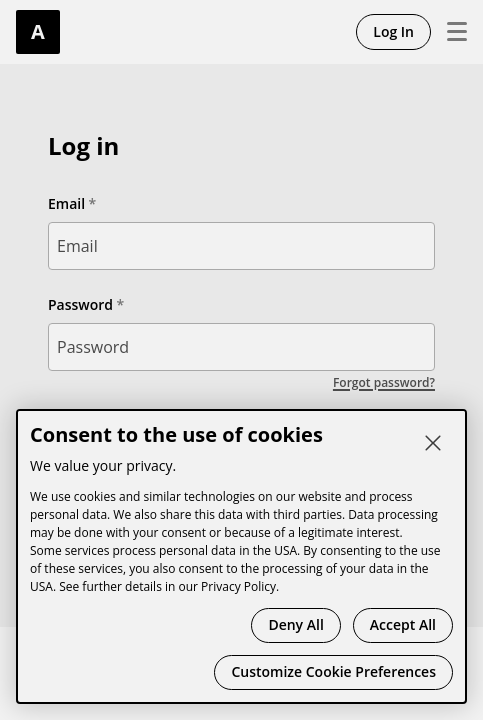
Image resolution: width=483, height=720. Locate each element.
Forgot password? (384, 383)
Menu (449, 32)
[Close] (433, 443)
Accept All (403, 624)
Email (66, 203)
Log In (393, 31)
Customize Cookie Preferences (333, 671)
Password (80, 304)
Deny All (295, 624)
